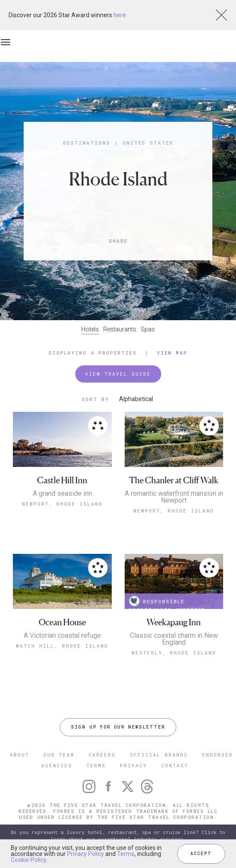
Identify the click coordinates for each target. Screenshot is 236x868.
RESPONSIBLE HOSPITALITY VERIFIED (167, 602)
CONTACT (175, 765)
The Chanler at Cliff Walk (174, 480)
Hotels (90, 329)
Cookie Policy (28, 860)
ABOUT (20, 755)
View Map (172, 353)
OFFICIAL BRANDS (159, 755)
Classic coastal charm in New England (174, 639)
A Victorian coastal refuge (62, 636)
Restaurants (120, 329)
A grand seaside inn (62, 494)
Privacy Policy (86, 854)
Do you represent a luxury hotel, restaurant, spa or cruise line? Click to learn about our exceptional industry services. (118, 836)
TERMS (96, 765)
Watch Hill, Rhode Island (62, 646)
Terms (126, 854)
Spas (148, 329)
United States (148, 143)
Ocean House (62, 622)
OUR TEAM (59, 755)
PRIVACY (133, 765)
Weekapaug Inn (174, 622)
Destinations (87, 143)
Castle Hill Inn (62, 480)
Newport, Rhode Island (62, 504)
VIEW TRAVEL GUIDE (118, 374)
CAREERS (102, 755)
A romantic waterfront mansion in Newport (174, 497)
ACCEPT (201, 854)
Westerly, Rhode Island (174, 653)
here (120, 15)
